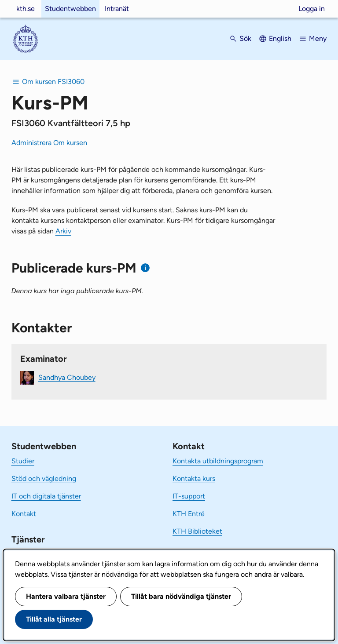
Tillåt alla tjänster (54, 619)
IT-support (189, 496)
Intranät (117, 9)
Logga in (312, 9)
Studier (23, 461)
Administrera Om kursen (49, 143)
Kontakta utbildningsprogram (218, 461)
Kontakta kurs (194, 478)
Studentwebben (70, 9)
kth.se (26, 9)
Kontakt (24, 514)
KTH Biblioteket (197, 531)
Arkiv (63, 231)
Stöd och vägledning (44, 478)
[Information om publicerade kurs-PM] (145, 268)
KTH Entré (189, 514)
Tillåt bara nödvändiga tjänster (181, 596)
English (280, 38)
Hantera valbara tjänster (66, 596)
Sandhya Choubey (67, 377)
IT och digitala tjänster (46, 496)
